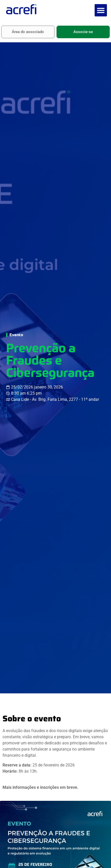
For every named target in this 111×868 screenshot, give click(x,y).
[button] (101, 10)
